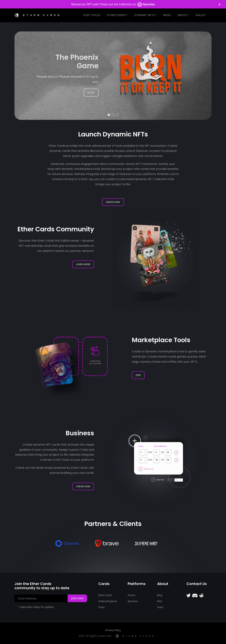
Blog (160, 595)
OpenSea (146, 4)
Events (131, 595)
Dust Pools (92, 15)
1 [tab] (109, 115)
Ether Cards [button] (116, 15)
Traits (102, 607)
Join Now (77, 598)
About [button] (182, 15)
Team (160, 607)
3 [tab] (117, 115)
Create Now (113, 202)
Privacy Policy (113, 630)
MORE (91, 93)
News (167, 15)
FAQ (160, 601)
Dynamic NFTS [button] (144, 15)
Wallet (201, 15)
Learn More (83, 264)
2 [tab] (113, 115)
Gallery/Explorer (108, 601)
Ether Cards (105, 595)
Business (133, 601)
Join (138, 375)
